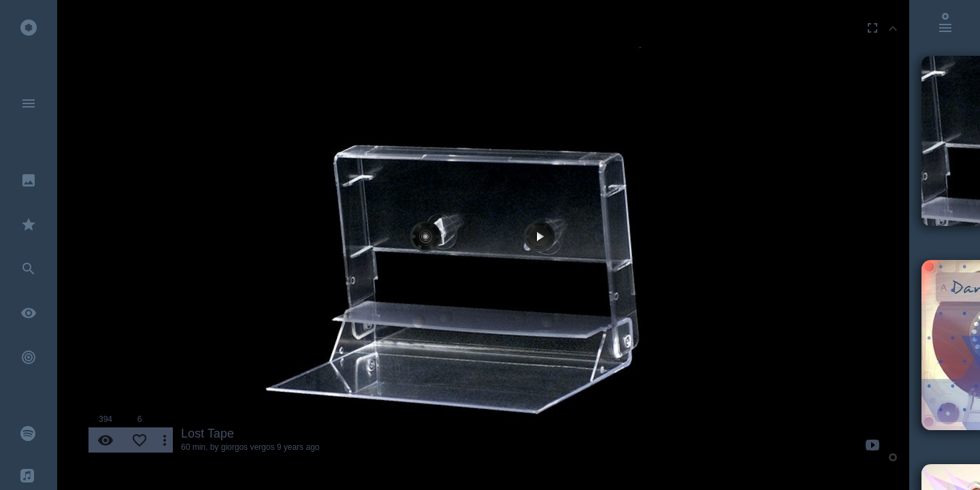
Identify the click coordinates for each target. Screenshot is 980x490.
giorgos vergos (248, 447)
